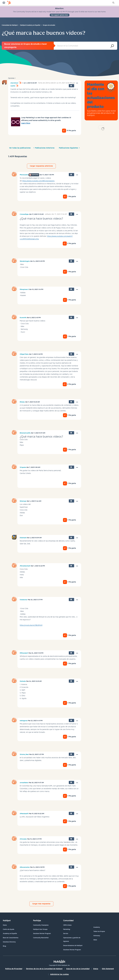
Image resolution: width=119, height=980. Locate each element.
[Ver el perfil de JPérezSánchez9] (25, 566)
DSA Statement (108, 969)
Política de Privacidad (14, 969)
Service (66, 934)
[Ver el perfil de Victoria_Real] (24, 754)
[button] (77, 83)
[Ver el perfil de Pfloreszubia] (24, 175)
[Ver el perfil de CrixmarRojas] (24, 214)
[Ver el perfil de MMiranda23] (24, 653)
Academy (97, 927)
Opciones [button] (11, 78)
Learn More (26, 123)
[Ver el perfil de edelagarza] (24, 721)
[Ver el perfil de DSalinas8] (23, 538)
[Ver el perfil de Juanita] (13, 86)
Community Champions (41, 925)
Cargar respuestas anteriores (41, 166)
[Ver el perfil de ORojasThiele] (24, 354)
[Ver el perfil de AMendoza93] (24, 814)
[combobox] (85, 46)
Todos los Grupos (99, 931)
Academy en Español (10, 934)
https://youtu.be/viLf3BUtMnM (31, 625)
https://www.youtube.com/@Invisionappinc (38, 181)
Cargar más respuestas (41, 904)
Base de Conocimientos (11, 938)
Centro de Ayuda (9, 929)
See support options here (60, 15)
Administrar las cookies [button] (59, 974)
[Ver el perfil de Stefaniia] (23, 681)
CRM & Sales (67, 925)
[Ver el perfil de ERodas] (22, 402)
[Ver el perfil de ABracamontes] (25, 867)
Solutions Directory (9, 942)
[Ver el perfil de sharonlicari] (14, 83)
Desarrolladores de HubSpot (73, 946)
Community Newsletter (41, 938)
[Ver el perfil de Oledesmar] (24, 600)
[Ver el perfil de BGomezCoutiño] (25, 433)
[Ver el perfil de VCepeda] (23, 467)
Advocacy (97, 936)
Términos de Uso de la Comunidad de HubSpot (44, 969)
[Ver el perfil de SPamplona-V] (24, 289)
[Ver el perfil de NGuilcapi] (23, 501)
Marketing (67, 929)
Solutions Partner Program (42, 934)
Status (96, 969)
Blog (4, 946)
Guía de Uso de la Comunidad (78, 969)
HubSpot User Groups (40, 929)
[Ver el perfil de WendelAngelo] (25, 261)
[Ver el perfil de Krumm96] (23, 318)
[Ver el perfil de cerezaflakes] (24, 783)
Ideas (95, 940)
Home (5, 925)
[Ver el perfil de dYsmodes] (23, 839)
